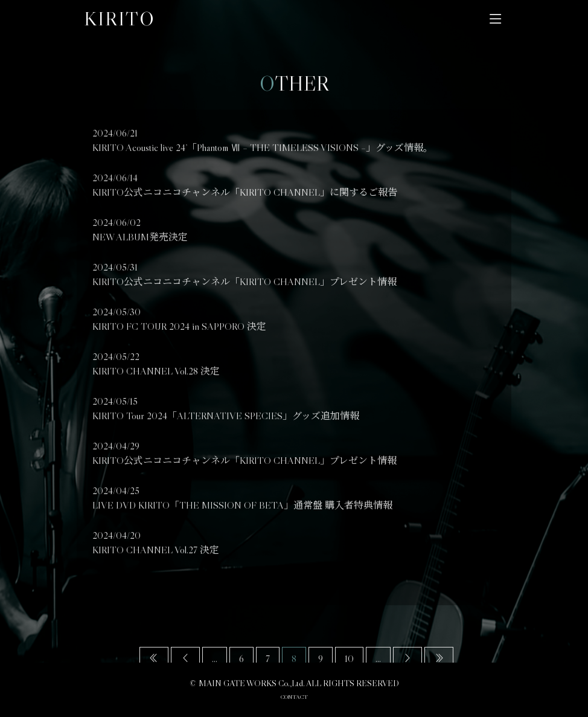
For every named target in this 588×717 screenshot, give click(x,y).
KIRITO (120, 19)
